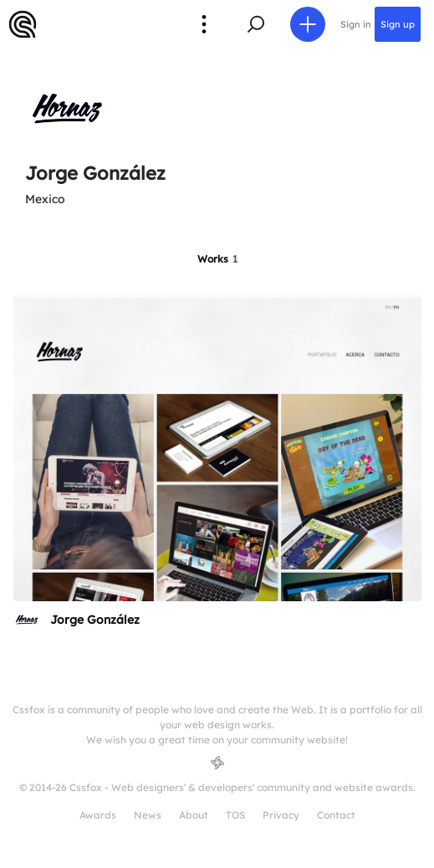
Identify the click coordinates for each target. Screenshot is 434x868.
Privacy (281, 815)
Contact (336, 815)
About (194, 815)
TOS (235, 815)
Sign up (398, 24)
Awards (98, 815)
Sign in (356, 24)
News (148, 815)
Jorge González (95, 620)
